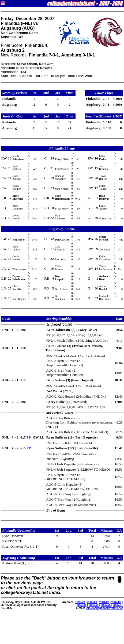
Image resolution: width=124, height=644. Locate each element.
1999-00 (80, 602)
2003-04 (82, 605)
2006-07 (118, 605)
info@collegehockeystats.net (104, 608)
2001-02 (104, 602)
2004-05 (94, 605)
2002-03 (116, 602)
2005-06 (106, 605)
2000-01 (92, 602)
